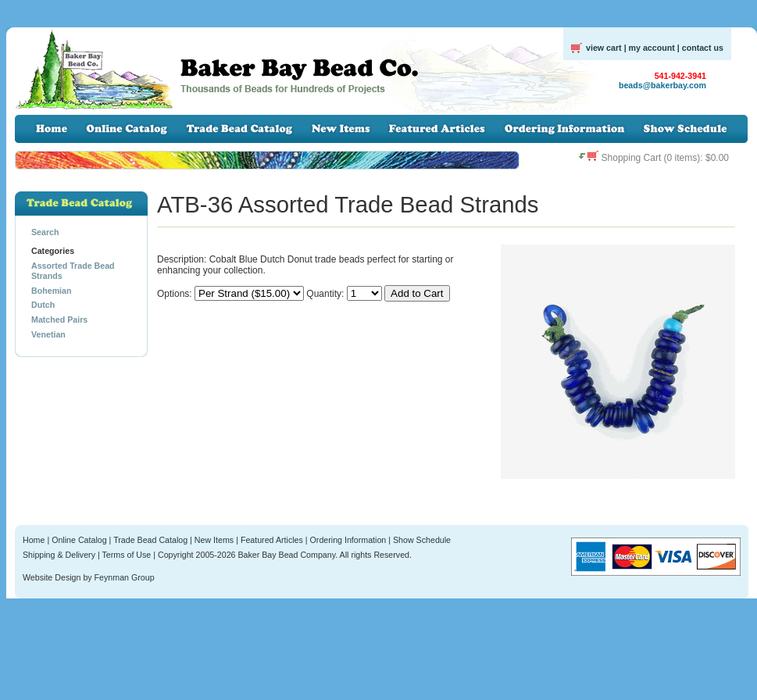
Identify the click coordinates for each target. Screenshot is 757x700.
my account (652, 48)
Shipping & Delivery (59, 555)
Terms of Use (127, 555)
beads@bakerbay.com (662, 85)
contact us (703, 48)
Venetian (48, 334)
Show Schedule (422, 540)
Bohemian (52, 291)
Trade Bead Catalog (150, 540)
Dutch (43, 305)
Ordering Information (348, 540)
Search (45, 232)
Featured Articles (272, 540)
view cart (604, 48)
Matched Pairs (59, 320)
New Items (214, 540)
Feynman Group (125, 577)
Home (34, 540)
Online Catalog (79, 540)
